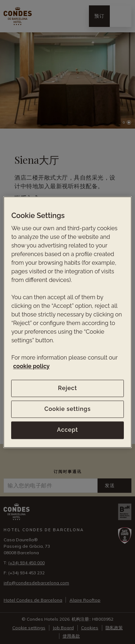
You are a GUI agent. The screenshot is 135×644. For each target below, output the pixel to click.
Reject (67, 388)
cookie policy (31, 366)
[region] (67, 322)
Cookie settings (67, 409)
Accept (67, 430)
